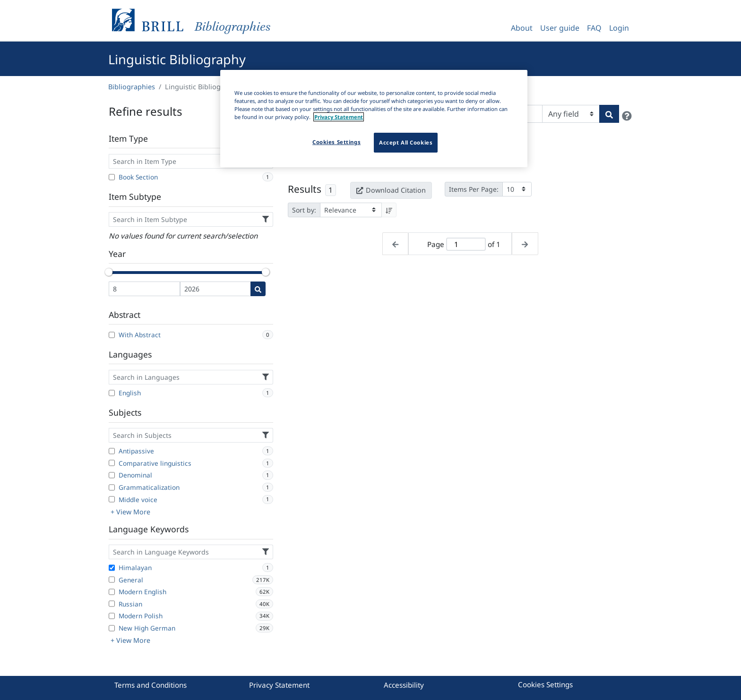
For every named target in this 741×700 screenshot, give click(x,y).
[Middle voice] (112, 499)
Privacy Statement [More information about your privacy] (339, 117)
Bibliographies (132, 87)
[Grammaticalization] (112, 487)
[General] (112, 580)
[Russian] (112, 604)
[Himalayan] (112, 568)
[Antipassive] (112, 451)
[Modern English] (112, 592)
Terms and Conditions (151, 685)
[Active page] (466, 244)
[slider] (109, 272)
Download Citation (391, 190)
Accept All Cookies (406, 142)
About (522, 28)
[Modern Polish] (112, 616)
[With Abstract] (112, 335)
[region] (374, 119)
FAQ (594, 28)
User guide (560, 28)
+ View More (130, 512)
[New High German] (112, 628)
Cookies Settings (545, 684)
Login (619, 28)
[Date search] (258, 289)
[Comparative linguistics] (112, 463)
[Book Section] (112, 177)
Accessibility (404, 685)
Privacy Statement (279, 685)
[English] (112, 393)
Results (305, 189)
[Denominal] (112, 475)
